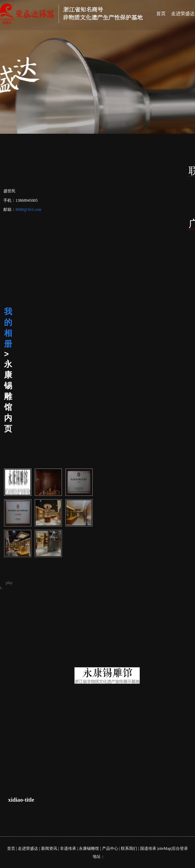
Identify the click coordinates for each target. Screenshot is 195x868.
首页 (161, 14)
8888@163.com (28, 210)
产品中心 (110, 848)
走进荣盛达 (28, 848)
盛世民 (9, 191)
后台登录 (180, 848)
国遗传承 (148, 848)
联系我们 (129, 848)
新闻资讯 (49, 848)
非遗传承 (68, 848)
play (9, 583)
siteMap (165, 848)
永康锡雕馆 (89, 848)
